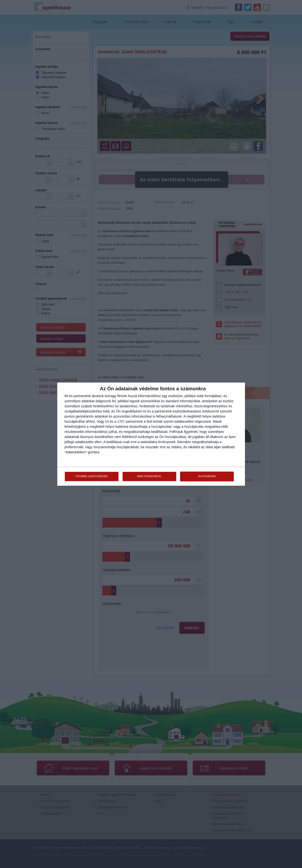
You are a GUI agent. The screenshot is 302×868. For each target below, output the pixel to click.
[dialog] (151, 434)
